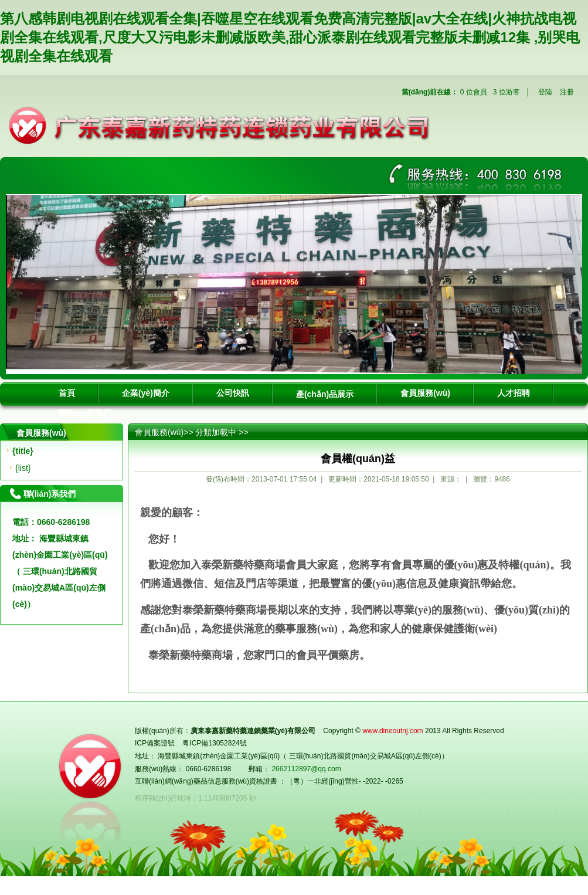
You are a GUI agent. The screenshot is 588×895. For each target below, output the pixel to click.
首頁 (67, 393)
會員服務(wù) (425, 393)
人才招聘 (514, 393)
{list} (23, 468)
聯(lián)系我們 (85, 413)
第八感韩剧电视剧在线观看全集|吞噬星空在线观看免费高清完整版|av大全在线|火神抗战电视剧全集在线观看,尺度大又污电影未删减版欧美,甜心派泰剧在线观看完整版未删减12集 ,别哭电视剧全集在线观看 (290, 37)
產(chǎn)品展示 (325, 394)
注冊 (567, 92)
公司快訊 (233, 393)
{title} (23, 451)
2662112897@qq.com (306, 769)
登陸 (545, 92)
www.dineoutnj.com (392, 731)
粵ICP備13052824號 (214, 743)
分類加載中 (216, 432)
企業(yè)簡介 (146, 393)
